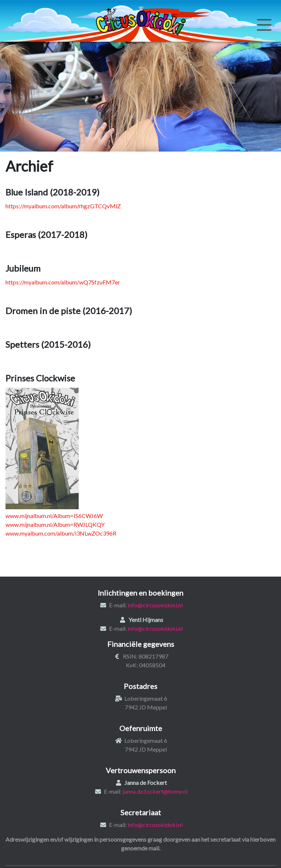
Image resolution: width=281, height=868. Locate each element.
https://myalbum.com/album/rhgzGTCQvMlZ (63, 206)
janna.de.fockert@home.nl (155, 791)
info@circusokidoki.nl (155, 605)
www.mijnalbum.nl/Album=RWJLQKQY (55, 524)
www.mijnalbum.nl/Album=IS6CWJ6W (54, 516)
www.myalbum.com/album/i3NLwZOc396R (61, 533)
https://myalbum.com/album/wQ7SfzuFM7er (63, 282)
